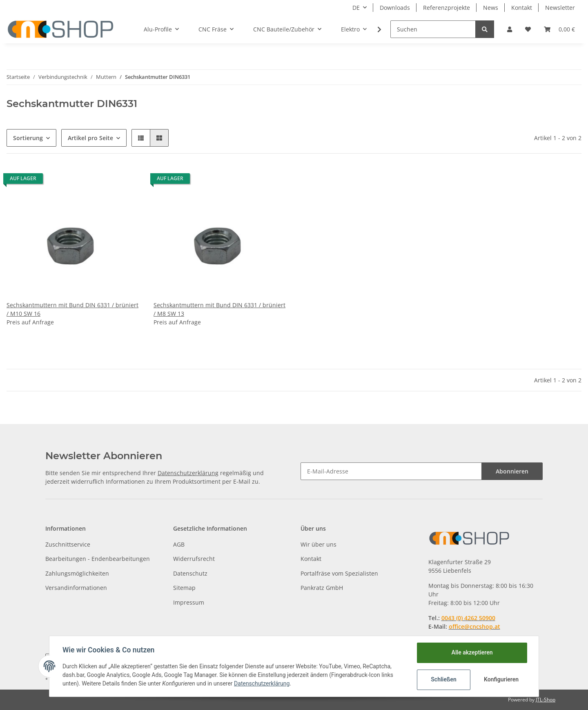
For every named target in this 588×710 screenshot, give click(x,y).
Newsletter (560, 8)
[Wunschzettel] (528, 29)
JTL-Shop (546, 700)
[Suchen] (433, 29)
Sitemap (184, 588)
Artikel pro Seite (90, 138)
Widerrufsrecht (194, 559)
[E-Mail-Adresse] (391, 471)
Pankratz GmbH (322, 588)
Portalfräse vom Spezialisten (339, 573)
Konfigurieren (501, 679)
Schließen (444, 679)
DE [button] (356, 8)
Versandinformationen (76, 588)
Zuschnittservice (68, 544)
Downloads (395, 8)
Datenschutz (190, 573)
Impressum (189, 602)
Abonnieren (512, 471)
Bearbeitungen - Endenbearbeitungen (98, 559)
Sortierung (28, 138)
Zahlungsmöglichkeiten (77, 573)
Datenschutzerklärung (188, 473)
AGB (179, 544)
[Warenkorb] (559, 29)
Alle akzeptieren (472, 652)
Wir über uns (318, 544)
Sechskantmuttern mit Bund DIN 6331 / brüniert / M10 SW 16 (72, 309)
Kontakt (522, 8)
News (491, 8)
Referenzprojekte (447, 8)
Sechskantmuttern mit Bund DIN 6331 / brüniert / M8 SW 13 (219, 309)
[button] (510, 29)
